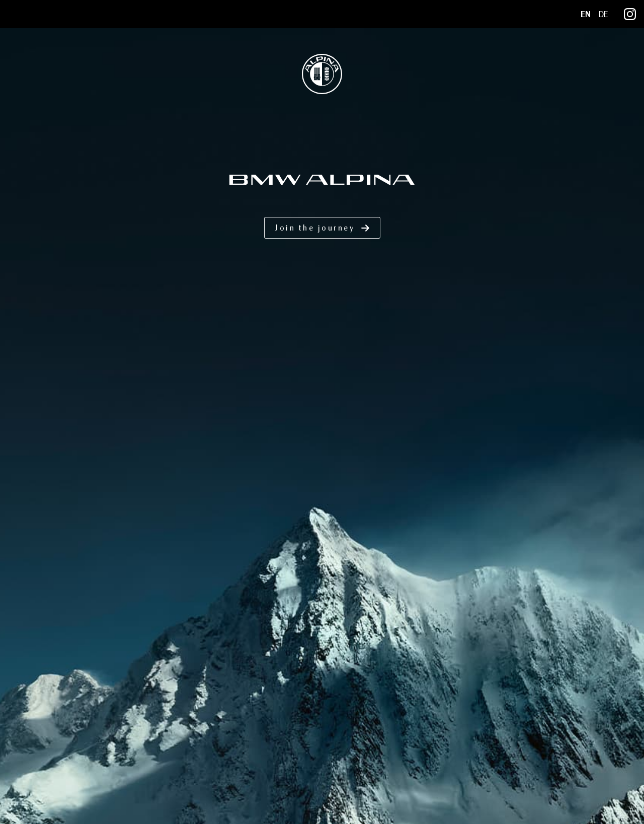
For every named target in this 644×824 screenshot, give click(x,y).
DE (603, 14)
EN (586, 14)
